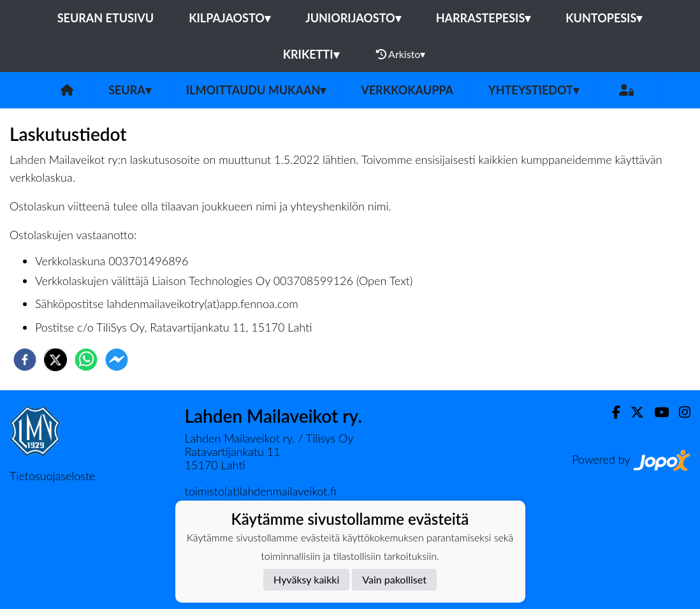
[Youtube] (656, 412)
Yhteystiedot (534, 90)
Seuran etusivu (106, 18)
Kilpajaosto (230, 18)
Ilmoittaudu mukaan (256, 90)
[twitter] (55, 360)
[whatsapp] (86, 360)
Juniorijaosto (353, 18)
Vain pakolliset (394, 579)
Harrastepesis (484, 18)
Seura (130, 90)
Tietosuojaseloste (52, 476)
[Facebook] (611, 412)
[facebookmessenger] (117, 360)
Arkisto (401, 54)
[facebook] (25, 360)
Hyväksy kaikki (306, 579)
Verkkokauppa (407, 90)
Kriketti (311, 54)
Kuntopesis (604, 18)
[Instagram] (680, 412)
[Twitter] (632, 412)
